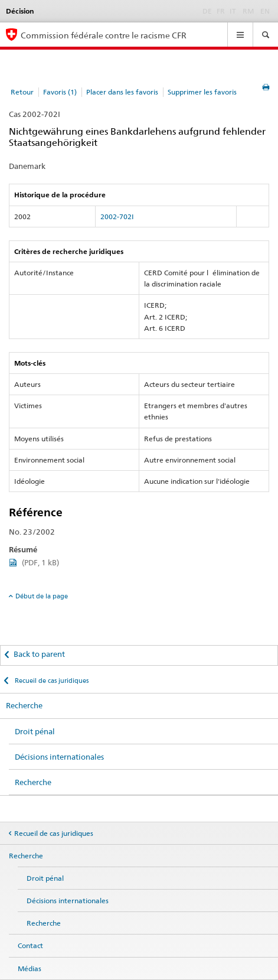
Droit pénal (35, 731)
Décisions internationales (59, 757)
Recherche (24, 705)
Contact (30, 945)
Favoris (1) (60, 92)
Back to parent (39, 654)
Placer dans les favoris (122, 92)
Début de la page (42, 596)
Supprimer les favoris (202, 92)
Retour (22, 92)
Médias (30, 968)
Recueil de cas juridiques (51, 681)
